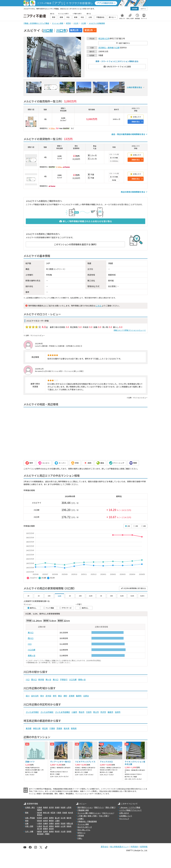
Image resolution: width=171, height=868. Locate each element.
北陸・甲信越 (30, 818)
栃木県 (67, 728)
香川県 (40, 829)
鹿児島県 (40, 834)
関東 (27, 813)
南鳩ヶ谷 (32, 655)
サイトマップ (124, 819)
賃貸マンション (87, 807)
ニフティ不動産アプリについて (130, 810)
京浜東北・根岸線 (106, 48)
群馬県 (74, 728)
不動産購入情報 (83, 810)
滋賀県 (57, 823)
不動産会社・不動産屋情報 (87, 821)
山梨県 (45, 818)
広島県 (40, 826)
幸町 (55, 696)
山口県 (63, 826)
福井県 (69, 818)
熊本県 (57, 831)
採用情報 (144, 847)
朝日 (60, 696)
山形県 (69, 807)
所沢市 (103, 712)
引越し (80, 838)
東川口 (31, 632)
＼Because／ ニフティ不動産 (130, 807)
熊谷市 (82, 712)
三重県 (57, 821)
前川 (28, 696)
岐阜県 (45, 821)
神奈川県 (37, 728)
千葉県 (52, 728)
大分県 (63, 831)
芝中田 (48, 696)
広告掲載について (126, 816)
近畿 (27, 823)
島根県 (57, 826)
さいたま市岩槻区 (63, 712)
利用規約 (134, 847)
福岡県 (40, 831)
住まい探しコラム (84, 830)
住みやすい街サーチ (85, 827)
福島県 (40, 810)
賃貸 (79, 807)
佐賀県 (45, 831)
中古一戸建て (104, 816)
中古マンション (108, 813)
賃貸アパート (99, 807)
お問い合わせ (124, 813)
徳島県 (69, 826)
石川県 (63, 818)
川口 (30, 644)
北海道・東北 (30, 807)
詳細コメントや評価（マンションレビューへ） (130, 330)
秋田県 (63, 807)
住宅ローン (81, 833)
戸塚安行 (64, 679)
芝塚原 (72, 696)
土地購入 (81, 819)
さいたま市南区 (32, 712)
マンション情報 (83, 824)
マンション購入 (83, 813)
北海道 (40, 807)
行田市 (89, 712)
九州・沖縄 (29, 831)
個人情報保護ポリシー (119, 847)
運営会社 (104, 847)
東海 (27, 821)
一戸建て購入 (82, 816)
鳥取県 (51, 826)
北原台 (86, 696)
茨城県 (59, 728)
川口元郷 (32, 650)
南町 (65, 696)
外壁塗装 (81, 835)
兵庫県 (45, 823)
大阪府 (40, 823)
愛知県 (40, 821)
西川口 (31, 638)
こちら (99, 306)
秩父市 (96, 712)
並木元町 (35, 696)
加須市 (118, 712)
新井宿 (41, 679)
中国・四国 (29, 826)
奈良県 (63, 823)
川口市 (61, 30)
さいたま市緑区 (47, 712)
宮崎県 (69, 831)
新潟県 (40, 818)
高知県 (51, 829)
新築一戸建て (93, 816)
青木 (42, 696)
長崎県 (51, 831)
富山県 (57, 818)
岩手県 (51, 807)
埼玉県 (101, 38)
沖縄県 (47, 834)
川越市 (74, 712)
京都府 (51, 823)
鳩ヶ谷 (48, 679)
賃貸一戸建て (110, 807)
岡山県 (45, 826)
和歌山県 (70, 823)
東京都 (29, 728)
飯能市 (110, 712)
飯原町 (79, 696)
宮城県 (57, 807)
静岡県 (51, 821)
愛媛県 (45, 829)
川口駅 (48, 30)
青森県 (45, 807)
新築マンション (95, 813)
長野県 (51, 818)
